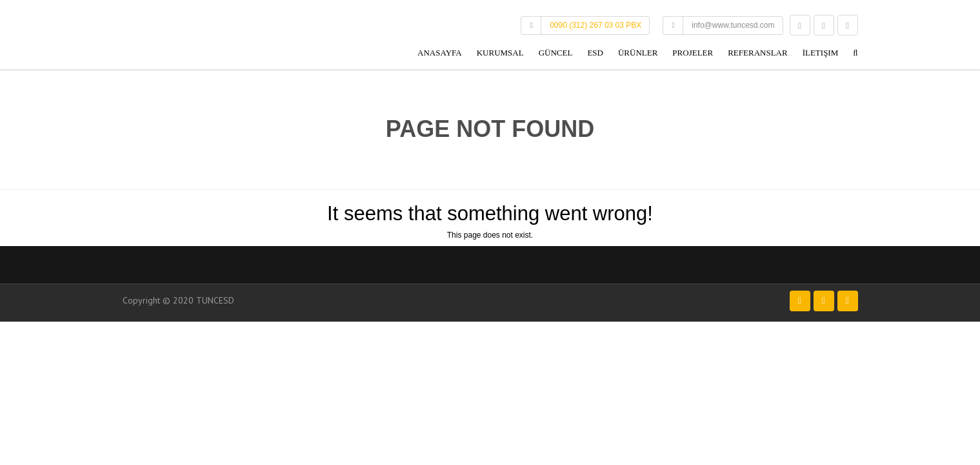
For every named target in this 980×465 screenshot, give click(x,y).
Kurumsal (500, 53)
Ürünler (638, 53)
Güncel (556, 53)
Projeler (693, 53)
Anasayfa (440, 53)
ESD (595, 53)
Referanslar (757, 53)
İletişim (821, 53)
